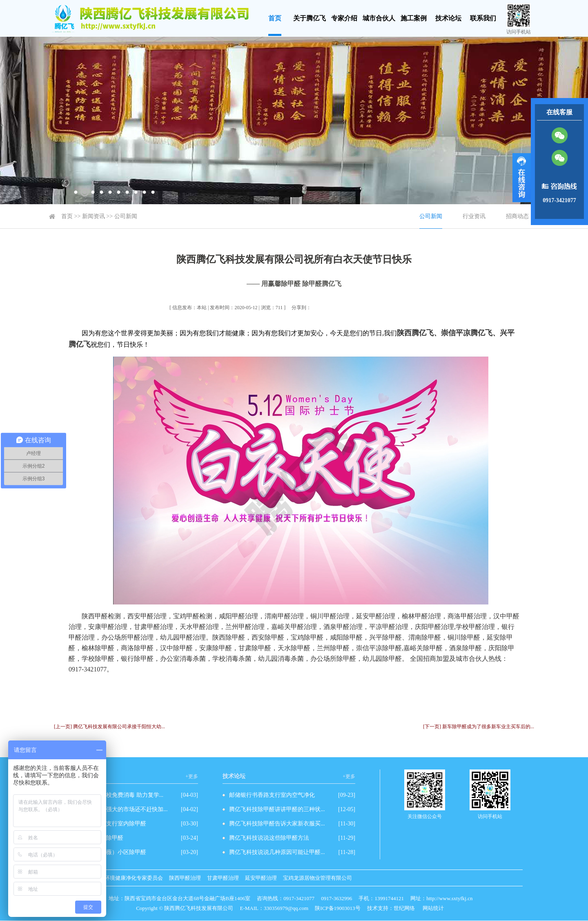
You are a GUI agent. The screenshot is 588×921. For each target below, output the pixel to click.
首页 (275, 18)
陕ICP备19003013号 (337, 908)
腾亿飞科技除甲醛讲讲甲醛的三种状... (277, 809)
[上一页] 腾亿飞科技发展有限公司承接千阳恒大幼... (109, 727)
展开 (522, 178)
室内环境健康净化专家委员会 (128, 878)
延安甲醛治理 (261, 878)
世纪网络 (404, 908)
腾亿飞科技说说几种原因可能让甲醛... (277, 852)
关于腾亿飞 (310, 18)
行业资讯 (474, 216)
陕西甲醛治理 (185, 878)
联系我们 (483, 18)
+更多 (192, 776)
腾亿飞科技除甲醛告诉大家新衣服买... (277, 824)
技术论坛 (448, 18)
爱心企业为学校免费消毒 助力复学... (118, 795)
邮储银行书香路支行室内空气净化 (272, 795)
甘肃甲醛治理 (223, 878)
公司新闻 (126, 216)
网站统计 (433, 908)
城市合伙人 (379, 18)
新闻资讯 (94, 216)
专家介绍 (344, 18)
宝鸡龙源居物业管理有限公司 (317, 878)
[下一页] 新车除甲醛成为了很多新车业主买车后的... (479, 727)
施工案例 (414, 18)
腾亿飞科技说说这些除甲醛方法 (269, 838)
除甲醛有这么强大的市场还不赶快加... (120, 809)
